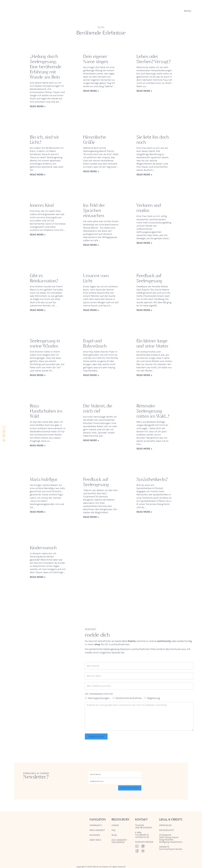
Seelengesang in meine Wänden (45, 343)
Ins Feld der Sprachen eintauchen (94, 210)
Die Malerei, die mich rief (98, 408)
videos (115, 825)
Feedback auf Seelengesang (149, 278)
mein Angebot (97, 830)
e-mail (142, 835)
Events (132, 641)
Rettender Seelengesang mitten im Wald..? (153, 411)
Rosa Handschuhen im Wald (46, 411)
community (164, 641)
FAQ (113, 830)
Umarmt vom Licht (96, 278)
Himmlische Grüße (95, 140)
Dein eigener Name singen (96, 59)
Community (96, 825)
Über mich (95, 840)
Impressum (165, 825)
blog (114, 835)
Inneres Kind (42, 205)
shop (97, 644)
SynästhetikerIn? (152, 479)
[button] (188, 11)
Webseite (171, 848)
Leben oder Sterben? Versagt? (153, 59)
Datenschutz (166, 830)
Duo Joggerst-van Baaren (119, 841)
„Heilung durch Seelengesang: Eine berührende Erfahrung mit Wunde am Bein (46, 67)
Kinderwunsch (43, 548)
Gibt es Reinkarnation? (44, 278)
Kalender (95, 835)
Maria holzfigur (44, 479)
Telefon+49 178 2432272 (144, 826)
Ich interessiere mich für (99, 694)
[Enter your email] (115, 781)
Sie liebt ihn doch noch (153, 140)
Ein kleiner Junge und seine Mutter (153, 343)
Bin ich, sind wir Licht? (44, 140)
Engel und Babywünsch (95, 343)
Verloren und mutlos (149, 208)
